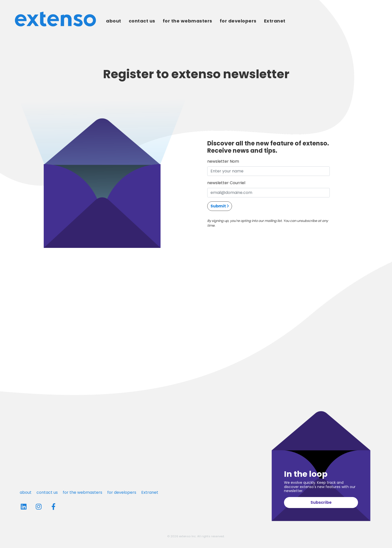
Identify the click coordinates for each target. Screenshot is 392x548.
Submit (220, 206)
